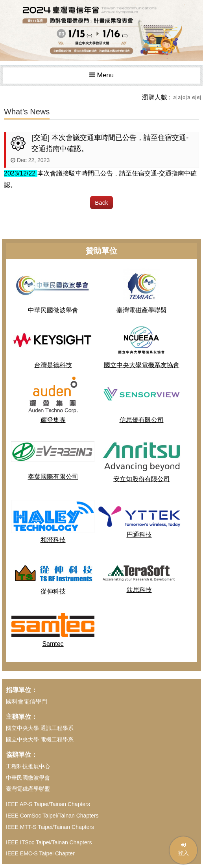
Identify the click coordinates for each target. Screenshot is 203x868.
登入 (183, 849)
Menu (101, 75)
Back (101, 203)
